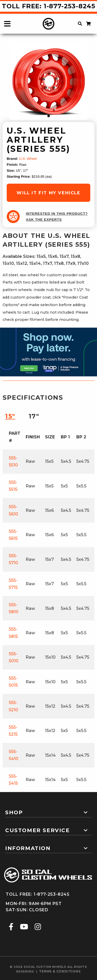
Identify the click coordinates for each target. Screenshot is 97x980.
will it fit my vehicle (48, 193)
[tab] (48, 810)
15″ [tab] (10, 416)
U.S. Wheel (28, 159)
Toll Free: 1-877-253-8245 (48, 6)
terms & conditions (60, 971)
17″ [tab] (34, 416)
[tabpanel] (49, 81)
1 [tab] (49, 116)
